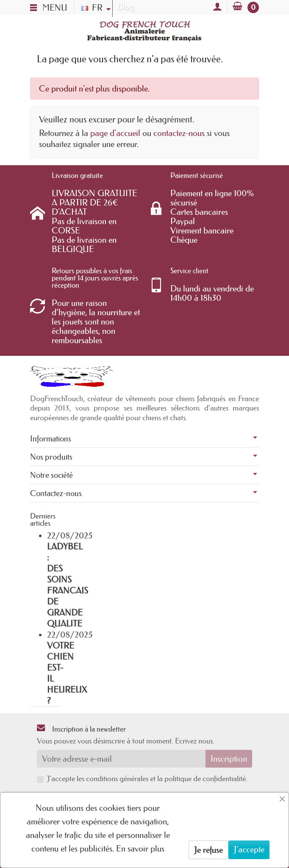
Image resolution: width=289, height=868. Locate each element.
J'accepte (249, 849)
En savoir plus (140, 849)
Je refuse (208, 850)
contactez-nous (179, 133)
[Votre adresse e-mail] (121, 759)
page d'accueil (115, 133)
